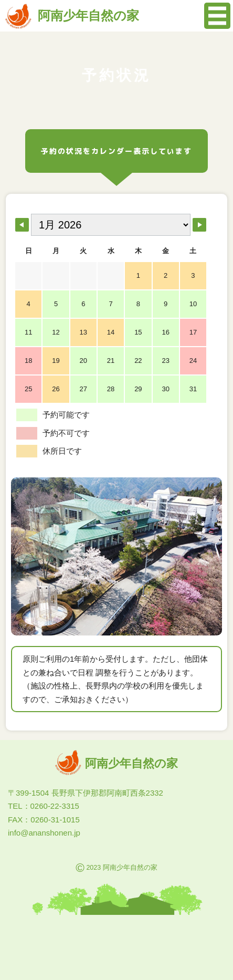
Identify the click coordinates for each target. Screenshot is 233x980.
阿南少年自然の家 (72, 15)
